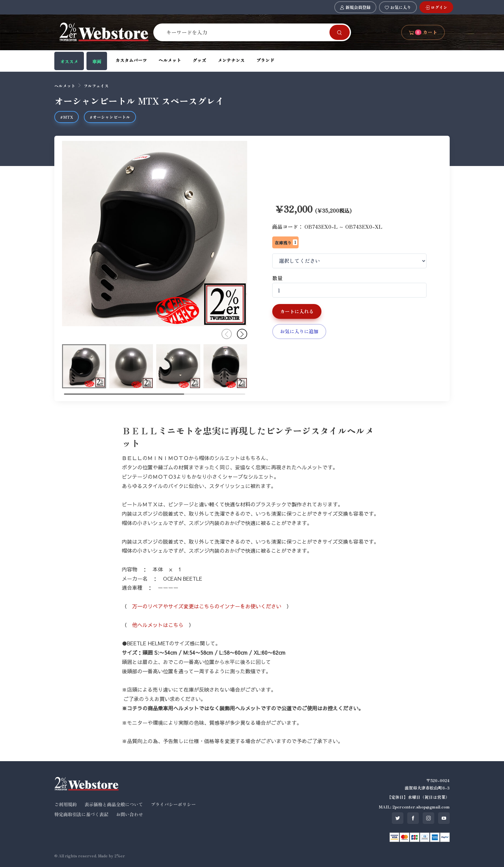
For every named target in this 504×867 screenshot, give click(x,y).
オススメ (69, 61)
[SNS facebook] (413, 818)
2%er (120, 856)
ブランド (265, 60)
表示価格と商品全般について (114, 804)
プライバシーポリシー (173, 804)
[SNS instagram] (428, 818)
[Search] (245, 32)
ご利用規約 (66, 804)
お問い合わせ (130, 814)
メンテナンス (231, 60)
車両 (97, 61)
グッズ (199, 60)
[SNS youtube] (444, 818)
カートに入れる (297, 311)
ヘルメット (170, 60)
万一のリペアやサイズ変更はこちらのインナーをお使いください (207, 606)
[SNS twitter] (398, 818)
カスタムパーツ (131, 60)
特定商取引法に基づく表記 (81, 814)
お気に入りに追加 (299, 331)
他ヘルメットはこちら (158, 625)
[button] (242, 334)
